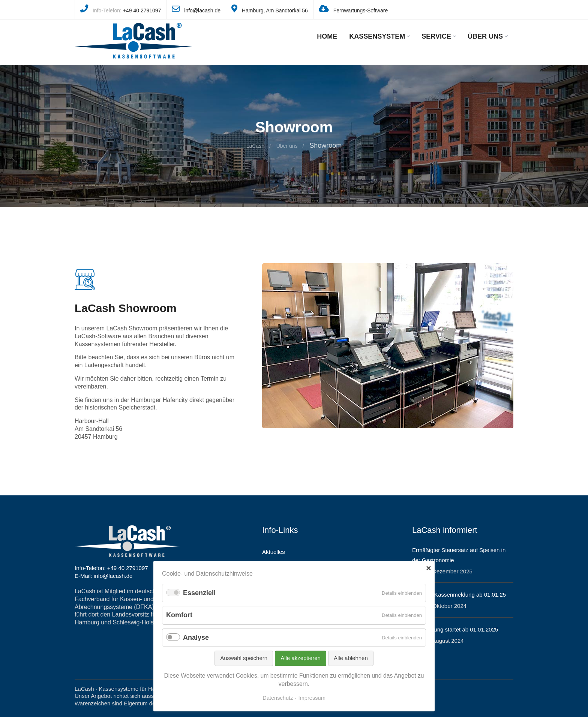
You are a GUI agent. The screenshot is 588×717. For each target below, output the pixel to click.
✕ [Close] (428, 568)
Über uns (487, 36)
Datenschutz (278, 698)
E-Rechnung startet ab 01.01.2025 (455, 629)
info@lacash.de (202, 10)
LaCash (255, 146)
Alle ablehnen (351, 658)
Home (327, 36)
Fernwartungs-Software (361, 10)
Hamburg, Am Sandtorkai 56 (275, 10)
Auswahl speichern (244, 658)
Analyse (196, 637)
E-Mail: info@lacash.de (103, 576)
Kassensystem (379, 36)
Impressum (312, 698)
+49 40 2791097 (142, 10)
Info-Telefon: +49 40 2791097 (111, 568)
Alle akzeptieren (301, 658)
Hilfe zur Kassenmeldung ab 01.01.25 (459, 595)
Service (439, 36)
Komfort (179, 615)
